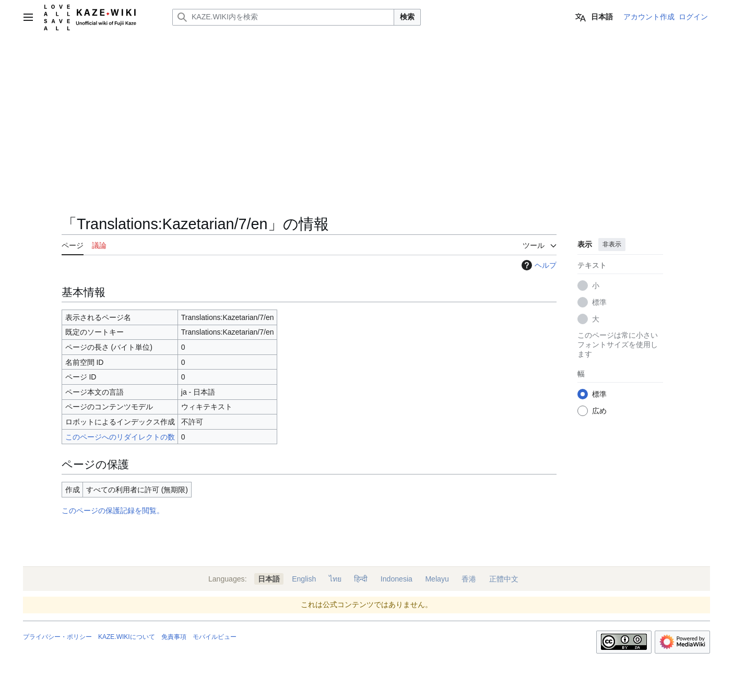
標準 (599, 302)
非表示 (612, 244)
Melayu (437, 579)
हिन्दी (361, 579)
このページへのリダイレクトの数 (120, 437)
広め (599, 411)
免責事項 (174, 637)
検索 (407, 17)
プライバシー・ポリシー (57, 637)
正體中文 (504, 579)
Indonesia (397, 579)
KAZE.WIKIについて (127, 637)
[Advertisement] (309, 136)
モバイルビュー (215, 637)
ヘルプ (538, 265)
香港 (469, 579)
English (304, 579)
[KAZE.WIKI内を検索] (283, 17)
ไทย (335, 579)
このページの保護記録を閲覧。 (113, 511)
